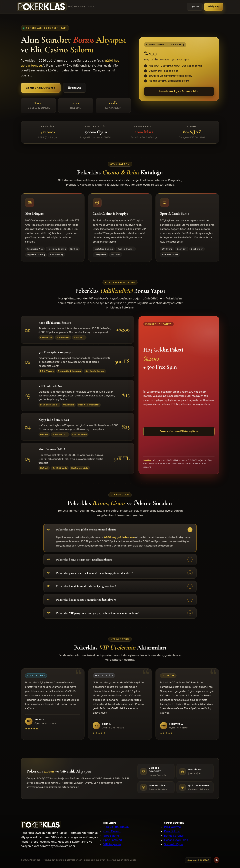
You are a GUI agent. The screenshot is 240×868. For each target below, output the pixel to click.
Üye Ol (195, 7)
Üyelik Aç (74, 88)
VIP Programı (112, 844)
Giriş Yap (214, 7)
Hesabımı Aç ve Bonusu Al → (179, 91)
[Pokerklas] (55, 7)
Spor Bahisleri (113, 840)
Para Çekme (172, 831)
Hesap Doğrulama (176, 840)
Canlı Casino (112, 831)
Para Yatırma (172, 827)
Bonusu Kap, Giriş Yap (41, 88)
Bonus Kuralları (174, 836)
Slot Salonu (111, 836)
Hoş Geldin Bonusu (116, 827)
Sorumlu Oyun (173, 844)
